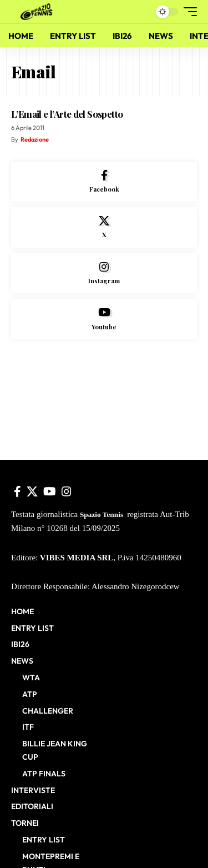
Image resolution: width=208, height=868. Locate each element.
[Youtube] (104, 319)
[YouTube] (50, 491)
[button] (139, 12)
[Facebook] (104, 182)
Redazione (35, 139)
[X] (104, 227)
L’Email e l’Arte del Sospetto (67, 114)
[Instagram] (104, 274)
